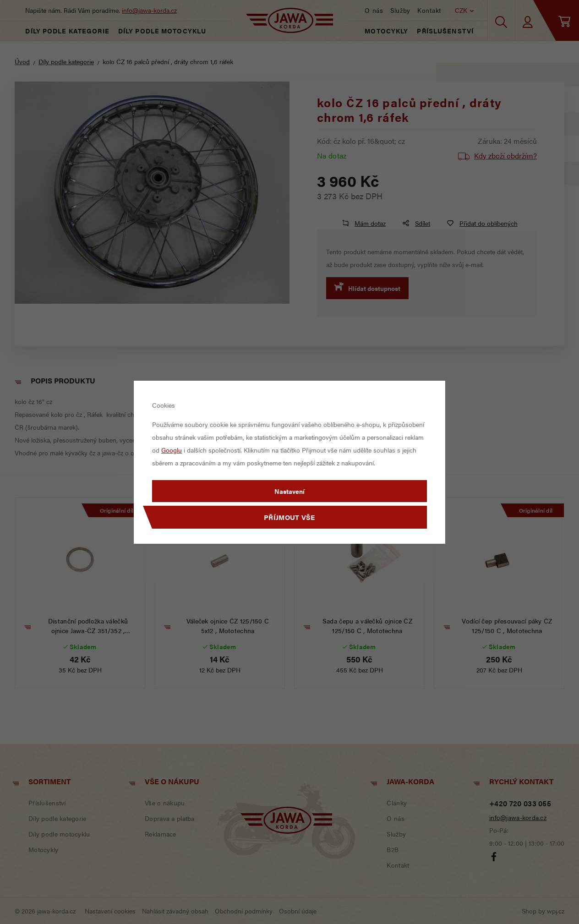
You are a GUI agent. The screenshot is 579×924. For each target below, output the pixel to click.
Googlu (172, 450)
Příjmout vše (289, 517)
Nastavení (289, 491)
